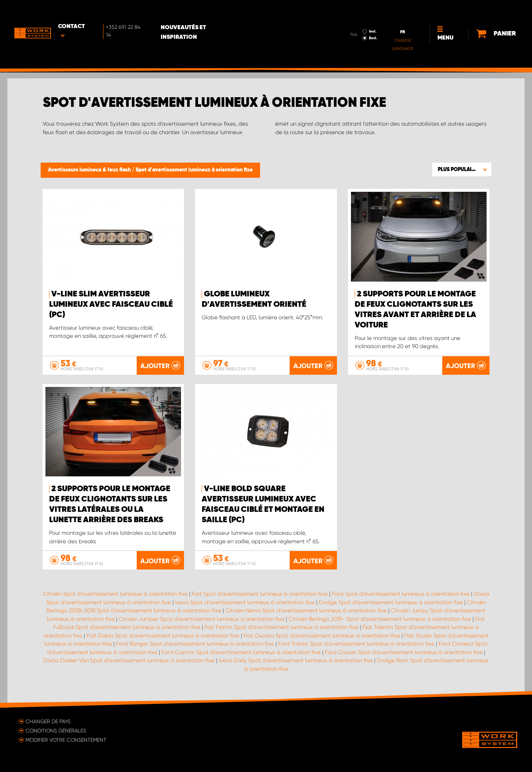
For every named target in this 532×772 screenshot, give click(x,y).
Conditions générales (56, 730)
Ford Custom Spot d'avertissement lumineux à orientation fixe (241, 652)
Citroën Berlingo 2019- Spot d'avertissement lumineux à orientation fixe (380, 619)
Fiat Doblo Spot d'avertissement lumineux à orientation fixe (163, 635)
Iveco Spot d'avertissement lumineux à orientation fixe (245, 602)
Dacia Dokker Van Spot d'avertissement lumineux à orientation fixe (129, 660)
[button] (462, 169)
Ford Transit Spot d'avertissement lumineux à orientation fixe (356, 643)
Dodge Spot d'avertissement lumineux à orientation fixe (391, 602)
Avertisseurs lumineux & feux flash (90, 170)
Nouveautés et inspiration (204, 11)
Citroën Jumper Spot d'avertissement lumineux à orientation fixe (202, 619)
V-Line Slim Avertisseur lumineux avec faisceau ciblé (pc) (111, 305)
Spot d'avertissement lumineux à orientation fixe (194, 170)
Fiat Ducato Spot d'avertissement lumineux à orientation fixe (322, 635)
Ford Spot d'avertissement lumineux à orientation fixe (401, 594)
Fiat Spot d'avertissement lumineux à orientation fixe (260, 594)
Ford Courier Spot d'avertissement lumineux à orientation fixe (404, 652)
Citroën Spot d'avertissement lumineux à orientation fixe (115, 594)
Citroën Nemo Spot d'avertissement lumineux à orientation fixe (306, 610)
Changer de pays (48, 721)
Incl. (355, 10)
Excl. (355, 17)
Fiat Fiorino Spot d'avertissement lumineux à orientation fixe (281, 627)
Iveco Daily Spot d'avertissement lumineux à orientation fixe (296, 660)
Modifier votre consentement (66, 739)
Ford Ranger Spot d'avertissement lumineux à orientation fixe (195, 643)
